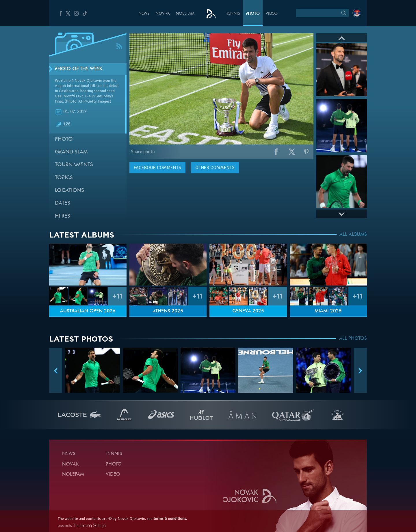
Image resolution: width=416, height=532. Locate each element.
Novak (163, 14)
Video (272, 14)
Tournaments (74, 165)
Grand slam (71, 152)
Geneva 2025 (248, 311)
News (144, 14)
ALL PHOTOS (353, 339)
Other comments (215, 168)
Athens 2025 (168, 311)
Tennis (233, 14)
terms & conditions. (170, 519)
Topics (64, 178)
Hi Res (63, 216)
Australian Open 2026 (88, 311)
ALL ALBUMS (353, 235)
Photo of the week (79, 69)
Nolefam (185, 14)
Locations (69, 191)
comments (157, 168)
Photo (253, 14)
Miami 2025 (328, 311)
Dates (63, 203)
